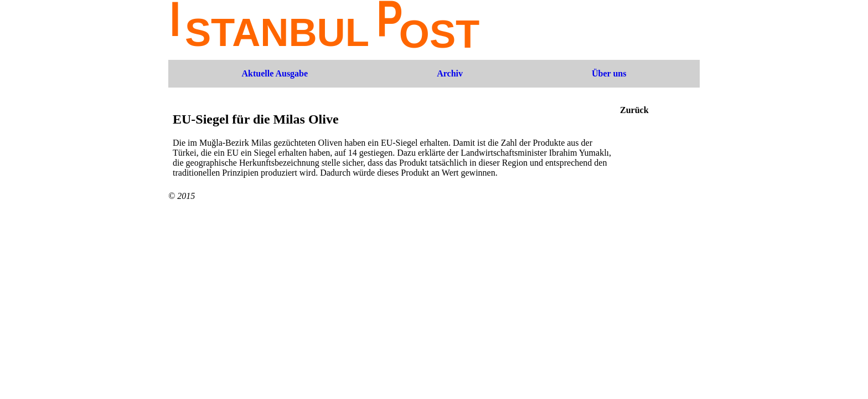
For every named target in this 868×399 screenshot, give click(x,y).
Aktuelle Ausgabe (275, 73)
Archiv (450, 73)
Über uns (609, 73)
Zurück (634, 110)
